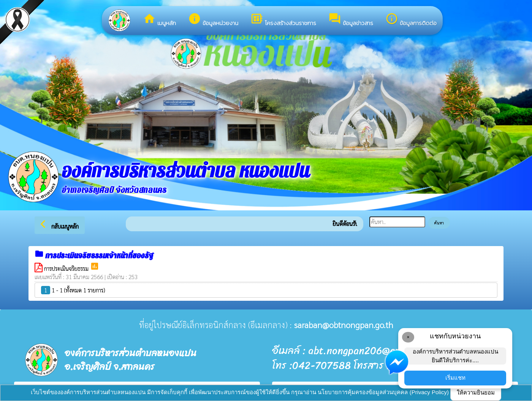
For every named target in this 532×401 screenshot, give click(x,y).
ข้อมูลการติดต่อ (411, 20)
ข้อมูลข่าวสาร (351, 20)
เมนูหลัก (159, 20)
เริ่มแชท (455, 378)
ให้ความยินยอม (476, 392)
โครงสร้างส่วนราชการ (283, 20)
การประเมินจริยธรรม (67, 268)
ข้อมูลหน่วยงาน (213, 20)
